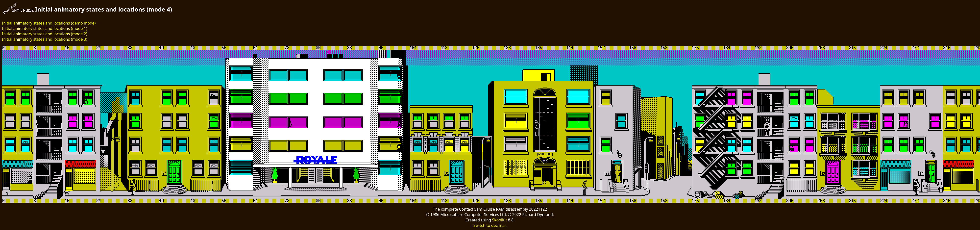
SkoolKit (500, 220)
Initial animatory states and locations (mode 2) (45, 34)
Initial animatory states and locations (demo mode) (49, 23)
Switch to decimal (489, 225)
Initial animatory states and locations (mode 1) (45, 28)
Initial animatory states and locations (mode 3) (45, 39)
